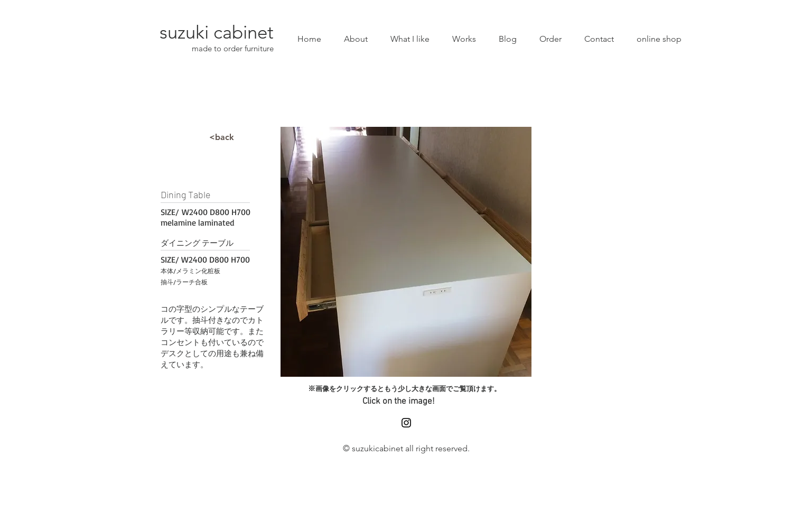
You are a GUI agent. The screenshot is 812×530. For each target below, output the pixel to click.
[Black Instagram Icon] (406, 423)
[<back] (222, 137)
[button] (406, 252)
